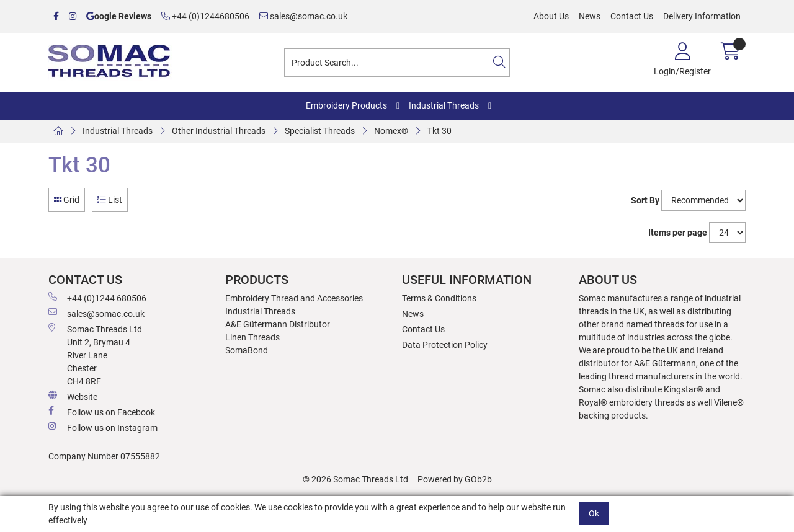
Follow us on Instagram (103, 427)
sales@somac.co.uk (303, 16)
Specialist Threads (320, 131)
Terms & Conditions (439, 298)
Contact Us (632, 16)
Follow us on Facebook (102, 412)
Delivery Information (702, 16)
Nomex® (391, 131)
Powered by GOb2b (455, 479)
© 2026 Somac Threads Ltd (355, 479)
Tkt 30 (439, 131)
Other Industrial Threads (219, 131)
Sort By (645, 200)
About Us (551, 16)
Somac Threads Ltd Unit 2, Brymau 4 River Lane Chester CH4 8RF (95, 355)
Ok (594, 513)
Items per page (678, 233)
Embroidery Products (346, 105)
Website (73, 396)
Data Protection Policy (445, 345)
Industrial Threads (444, 105)
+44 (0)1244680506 (205, 16)
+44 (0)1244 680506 (97, 298)
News (590, 16)
